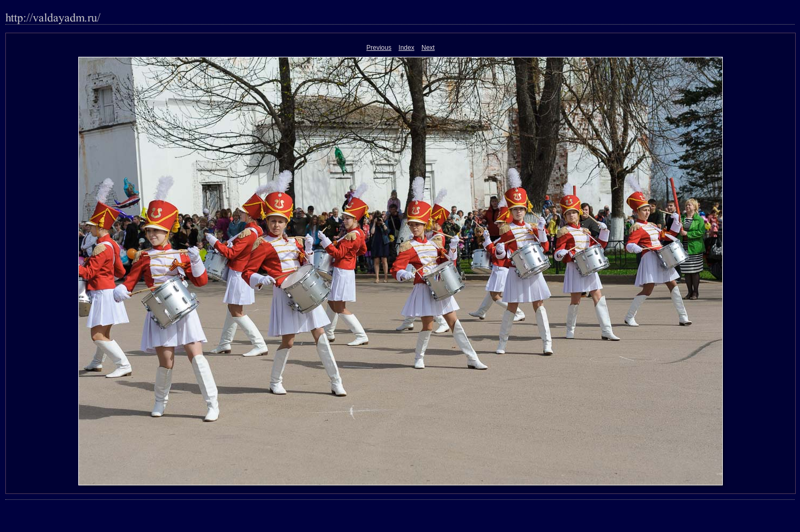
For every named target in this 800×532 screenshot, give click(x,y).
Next (428, 48)
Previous (379, 48)
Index (406, 48)
